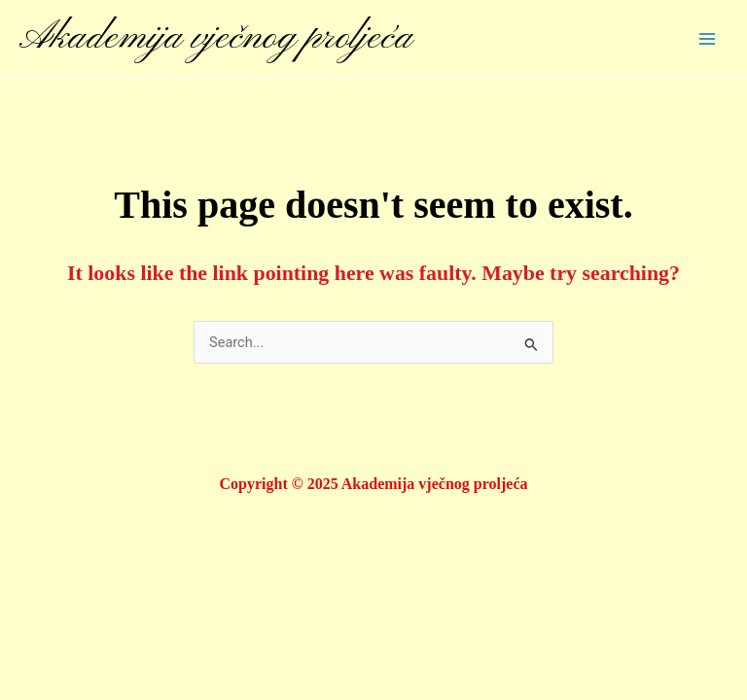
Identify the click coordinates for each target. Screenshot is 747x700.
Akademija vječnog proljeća (216, 38)
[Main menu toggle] (707, 39)
